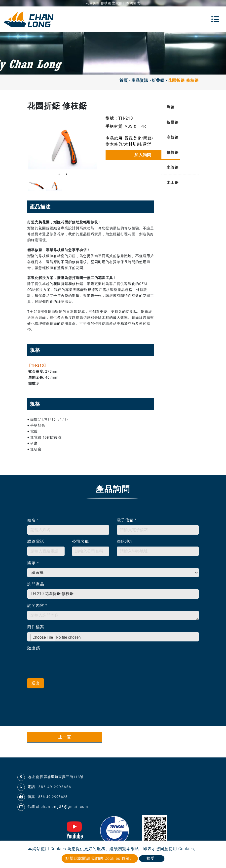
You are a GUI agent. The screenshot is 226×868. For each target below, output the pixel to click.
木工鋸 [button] (173, 183)
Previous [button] (31, 144)
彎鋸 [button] (171, 107)
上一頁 (65, 737)
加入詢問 (143, 155)
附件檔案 (36, 627)
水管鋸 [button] (173, 167)
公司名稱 (80, 541)
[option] (63, 144)
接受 (151, 858)
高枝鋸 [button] (173, 137)
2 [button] (67, 174)
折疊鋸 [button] (173, 122)
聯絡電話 (36, 541)
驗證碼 (34, 648)
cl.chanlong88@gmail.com (62, 807)
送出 (36, 683)
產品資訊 (140, 80)
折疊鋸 (158, 80)
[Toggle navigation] (215, 19)
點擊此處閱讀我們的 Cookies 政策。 (100, 858)
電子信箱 (127, 520)
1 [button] (59, 174)
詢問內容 (37, 606)
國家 (33, 563)
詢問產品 (36, 584)
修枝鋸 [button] (173, 153)
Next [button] (93, 144)
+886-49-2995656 (54, 787)
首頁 (124, 80)
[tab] (180, 108)
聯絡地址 (125, 541)
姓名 (33, 520)
